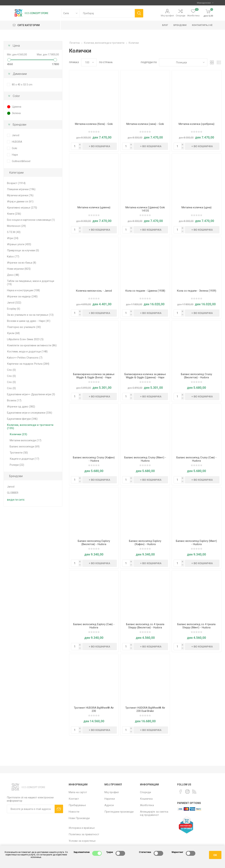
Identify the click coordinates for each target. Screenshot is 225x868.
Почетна (75, 43)
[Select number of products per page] (89, 62)
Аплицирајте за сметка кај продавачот (154, 813)
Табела (212, 62)
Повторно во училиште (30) (24, 327)
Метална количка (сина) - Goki (145, 124)
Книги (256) (14, 214)
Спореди (181, 16)
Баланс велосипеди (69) (25, 447)
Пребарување (77, 805)
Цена (16, 46)
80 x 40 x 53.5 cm (22, 85)
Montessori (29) (16, 226)
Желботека (147, 805)
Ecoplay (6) (14, 309)
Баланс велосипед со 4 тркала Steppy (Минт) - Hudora (196, 626)
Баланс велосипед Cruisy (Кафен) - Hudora (94, 459)
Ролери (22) (17, 465)
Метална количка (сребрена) (197, 124)
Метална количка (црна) (197, 207)
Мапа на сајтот (78, 792)
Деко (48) (13, 275)
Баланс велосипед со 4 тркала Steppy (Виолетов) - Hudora (145, 626)
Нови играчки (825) (19, 269)
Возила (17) (14, 400)
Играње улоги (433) (19, 244)
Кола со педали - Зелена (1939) (197, 291)
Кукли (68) (13, 333)
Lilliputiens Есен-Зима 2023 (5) (25, 339)
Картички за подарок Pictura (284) (28, 364)
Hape (15, 155)
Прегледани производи (119, 812)
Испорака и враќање (82, 828)
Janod (16, 135)
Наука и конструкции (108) (23, 290)
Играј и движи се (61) (20, 201)
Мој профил (167, 16)
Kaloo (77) (13, 257)
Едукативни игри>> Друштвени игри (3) (31, 394)
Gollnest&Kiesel (21, 161)
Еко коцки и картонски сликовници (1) (31, 220)
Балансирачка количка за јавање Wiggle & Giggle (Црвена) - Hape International (145, 377)
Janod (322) (14, 303)
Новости (74, 812)
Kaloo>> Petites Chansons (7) (25, 358)
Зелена (16, 113)
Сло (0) (11, 370)
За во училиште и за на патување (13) (30, 315)
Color (16, 96)
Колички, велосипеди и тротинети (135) (30, 427)
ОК (215, 855)
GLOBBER (13, 493)
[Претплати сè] (31, 809)
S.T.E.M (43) (14, 232)
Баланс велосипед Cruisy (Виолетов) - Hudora (197, 376)
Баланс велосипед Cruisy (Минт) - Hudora (145, 459)
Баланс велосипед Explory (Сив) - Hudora (94, 626)
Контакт (74, 799)
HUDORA (17, 142)
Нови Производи (79, 818)
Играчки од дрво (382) (21, 407)
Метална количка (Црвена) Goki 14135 (145, 209)
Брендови (19, 124)
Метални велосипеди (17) (26, 440)
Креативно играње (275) (22, 208)
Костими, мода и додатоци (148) (27, 352)
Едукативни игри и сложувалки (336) (30, 413)
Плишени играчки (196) (21, 189)
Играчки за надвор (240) (22, 296)
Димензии (20, 74)
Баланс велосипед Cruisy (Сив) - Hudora (197, 459)
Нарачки (110, 799)
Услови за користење (82, 841)
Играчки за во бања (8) (22, 263)
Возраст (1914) (16, 183)
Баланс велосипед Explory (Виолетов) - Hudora (94, 543)
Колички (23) (18, 434)
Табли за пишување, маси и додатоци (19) (31, 283)
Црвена (17, 107)
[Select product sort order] (183, 62)
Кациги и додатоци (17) (24, 459)
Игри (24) (13, 238)
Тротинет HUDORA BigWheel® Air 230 (94, 709)
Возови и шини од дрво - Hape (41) (29, 321)
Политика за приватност (84, 834)
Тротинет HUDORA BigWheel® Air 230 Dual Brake (145, 709)
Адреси (109, 805)
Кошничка (146, 799)
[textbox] (107, 13)
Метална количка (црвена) (94, 207)
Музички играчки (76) (20, 195)
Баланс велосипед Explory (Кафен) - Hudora (145, 543)
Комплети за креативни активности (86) (32, 345)
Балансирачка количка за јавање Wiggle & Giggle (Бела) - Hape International (94, 377)
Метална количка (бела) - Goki (94, 124)
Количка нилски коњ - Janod (94, 291)
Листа (219, 62)
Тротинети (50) (19, 453)
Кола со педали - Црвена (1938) (145, 291)
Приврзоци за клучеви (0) (23, 250)
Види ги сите (16, 500)
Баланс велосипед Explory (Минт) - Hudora (196, 543)
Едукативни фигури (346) (22, 419)
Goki (14, 148)
